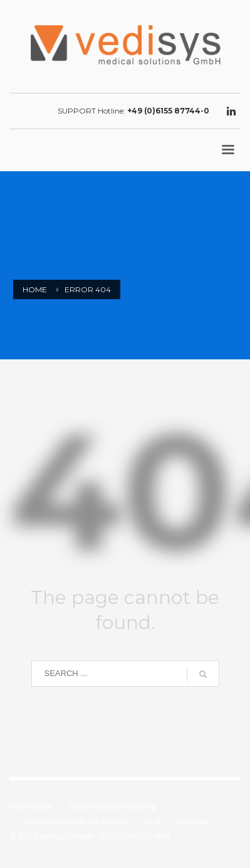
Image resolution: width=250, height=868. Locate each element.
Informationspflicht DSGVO (77, 822)
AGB (153, 822)
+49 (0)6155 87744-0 (168, 111)
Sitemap (193, 822)
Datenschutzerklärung (112, 807)
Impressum (31, 807)
